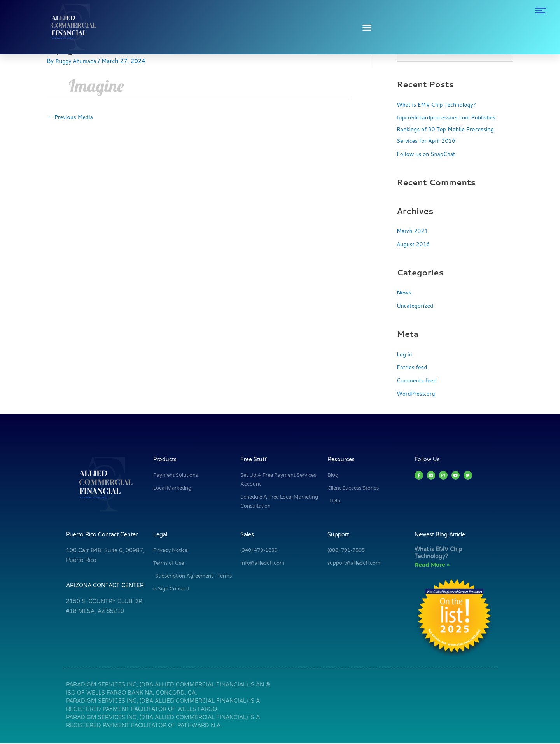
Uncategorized (416, 306)
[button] (367, 27)
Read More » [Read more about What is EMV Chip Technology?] (432, 565)
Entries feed (413, 368)
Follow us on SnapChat (428, 155)
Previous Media (72, 118)
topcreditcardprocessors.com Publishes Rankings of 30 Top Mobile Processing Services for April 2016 (450, 130)
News (404, 293)
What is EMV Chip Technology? (439, 105)
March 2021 (413, 232)
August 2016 (414, 245)
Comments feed (418, 381)
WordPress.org (417, 394)
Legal (160, 535)
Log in (405, 354)
